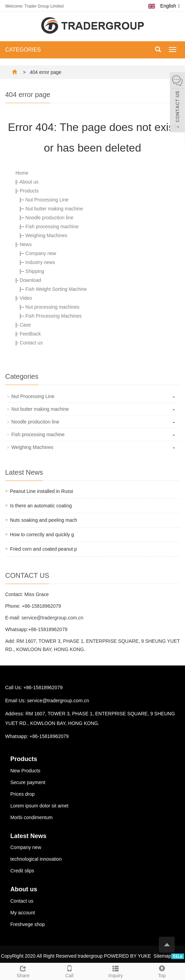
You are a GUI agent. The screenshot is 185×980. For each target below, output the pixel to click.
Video (26, 298)
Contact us (31, 343)
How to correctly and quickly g (42, 535)
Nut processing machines (52, 307)
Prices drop (23, 794)
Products (29, 191)
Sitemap (162, 956)
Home (22, 173)
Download (30, 280)
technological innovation (36, 859)
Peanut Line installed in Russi (42, 491)
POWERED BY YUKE (128, 956)
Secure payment (28, 782)
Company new (41, 253)
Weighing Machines (46, 235)
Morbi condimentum (31, 817)
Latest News (28, 836)
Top (162, 971)
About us (29, 182)
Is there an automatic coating (41, 506)
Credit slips (22, 871)
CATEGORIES (23, 50)
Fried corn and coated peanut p (43, 549)
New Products (25, 771)
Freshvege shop (28, 924)
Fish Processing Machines (53, 316)
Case (25, 325)
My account (23, 913)
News (26, 244)
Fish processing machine (52, 227)
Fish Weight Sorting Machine (56, 289)
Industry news (40, 262)
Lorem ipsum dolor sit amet (39, 806)
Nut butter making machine (54, 209)
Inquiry (116, 971)
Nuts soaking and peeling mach (43, 520)
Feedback (30, 334)
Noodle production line (49, 218)
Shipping (35, 271)
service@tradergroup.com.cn (52, 618)
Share (23, 971)
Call (70, 971)
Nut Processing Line (47, 200)
